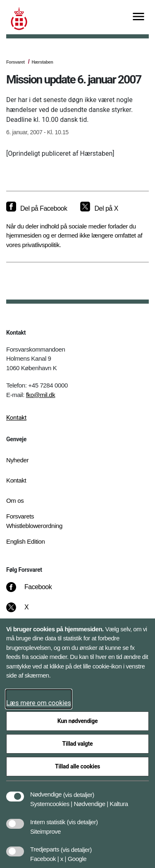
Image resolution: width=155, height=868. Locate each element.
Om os (15, 501)
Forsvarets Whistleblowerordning (34, 521)
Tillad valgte (78, 744)
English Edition (26, 541)
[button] (79, 790)
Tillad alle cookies (77, 766)
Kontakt (16, 418)
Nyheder (17, 460)
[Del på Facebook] (37, 209)
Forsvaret (15, 62)
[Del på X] (99, 209)
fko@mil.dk (41, 395)
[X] (27, 611)
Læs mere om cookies (39, 703)
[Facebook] (35, 591)
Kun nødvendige (78, 721)
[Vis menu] (138, 17)
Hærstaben (42, 62)
